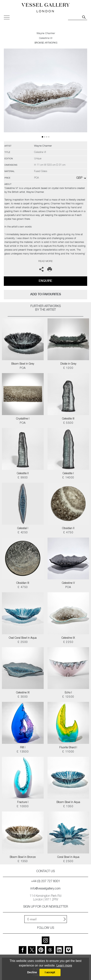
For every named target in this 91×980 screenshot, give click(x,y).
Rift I (23, 748)
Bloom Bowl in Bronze (23, 857)
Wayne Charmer (46, 34)
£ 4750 (68, 533)
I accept (50, 972)
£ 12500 (68, 697)
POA (23, 368)
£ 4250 (23, 533)
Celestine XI (23, 693)
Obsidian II (68, 529)
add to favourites (46, 294)
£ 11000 (68, 752)
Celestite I (68, 474)
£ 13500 (23, 752)
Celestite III (68, 419)
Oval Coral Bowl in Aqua (23, 638)
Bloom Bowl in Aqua (68, 802)
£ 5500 (68, 423)
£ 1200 (68, 368)
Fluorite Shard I (68, 748)
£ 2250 (68, 642)
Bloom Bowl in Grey (23, 364)
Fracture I (23, 802)
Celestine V (68, 583)
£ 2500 (23, 642)
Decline (32, 972)
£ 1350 (68, 807)
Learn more (64, 965)
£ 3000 (23, 697)
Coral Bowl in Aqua (68, 857)
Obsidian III (23, 583)
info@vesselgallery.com (45, 889)
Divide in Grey (68, 364)
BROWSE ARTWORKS (46, 43)
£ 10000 (23, 807)
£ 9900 (23, 478)
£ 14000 (68, 478)
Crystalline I (23, 419)
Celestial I (23, 529)
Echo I (68, 693)
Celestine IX (68, 638)
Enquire (45, 281)
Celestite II (23, 474)
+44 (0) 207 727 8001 (46, 882)
